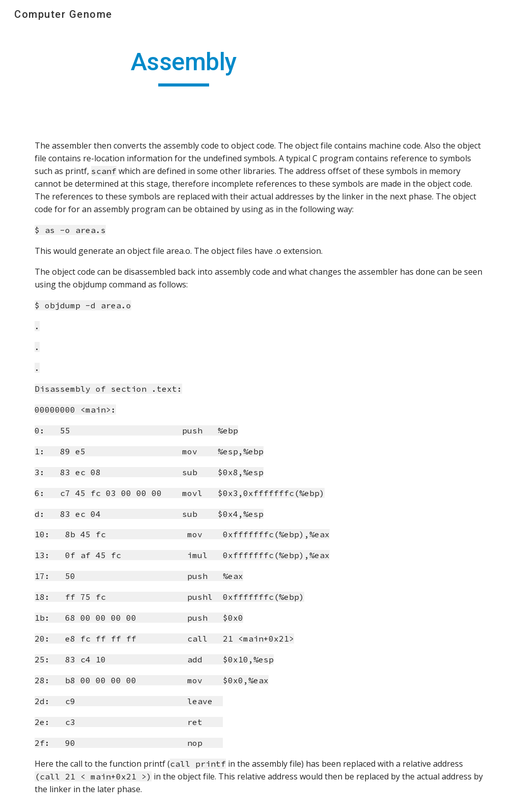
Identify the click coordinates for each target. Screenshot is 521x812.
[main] (184, 67)
